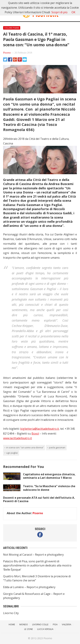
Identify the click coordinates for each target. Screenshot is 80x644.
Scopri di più (59, 12)
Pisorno (7, 53)
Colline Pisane (12, 28)
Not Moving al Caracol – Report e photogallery (33, 555)
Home (12, 624)
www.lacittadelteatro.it (17, 438)
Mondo (24, 624)
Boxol (35, 434)
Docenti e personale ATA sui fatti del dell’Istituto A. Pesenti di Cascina (39, 499)
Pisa (55, 624)
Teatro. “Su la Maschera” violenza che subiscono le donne (49, 488)
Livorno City (11, 613)
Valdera (66, 624)
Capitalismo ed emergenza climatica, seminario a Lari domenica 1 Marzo (49, 476)
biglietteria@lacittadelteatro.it (40, 429)
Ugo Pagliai (12, 453)
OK (73, 12)
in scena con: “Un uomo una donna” (25, 447)
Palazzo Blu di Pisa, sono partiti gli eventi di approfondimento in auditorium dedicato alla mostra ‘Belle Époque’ (37, 565)
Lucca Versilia (45, 629)
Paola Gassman (57, 447)
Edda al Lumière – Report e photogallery (29, 587)
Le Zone (29, 629)
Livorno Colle (40, 624)
